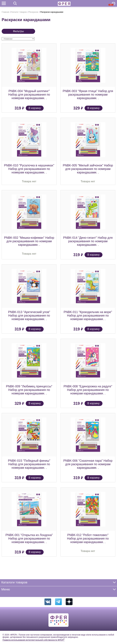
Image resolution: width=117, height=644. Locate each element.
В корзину (35, 108)
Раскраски (34, 12)
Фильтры (18, 31)
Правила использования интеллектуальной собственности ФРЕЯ (34, 640)
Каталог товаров (19, 12)
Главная (6, 12)
